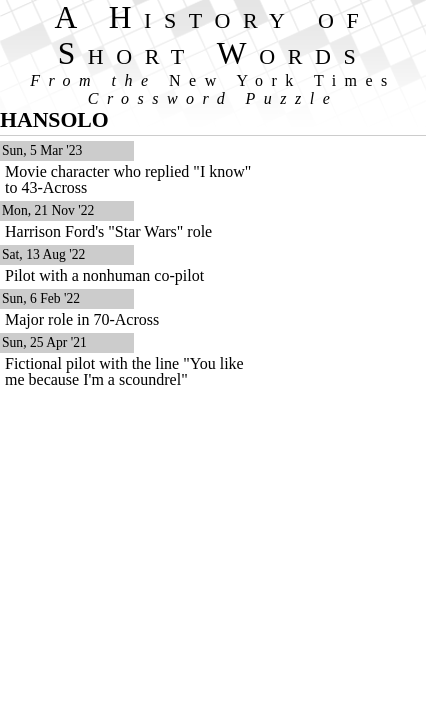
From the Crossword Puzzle (213, 89)
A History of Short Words (213, 35)
